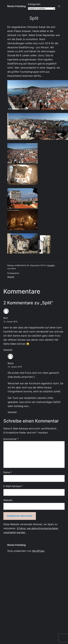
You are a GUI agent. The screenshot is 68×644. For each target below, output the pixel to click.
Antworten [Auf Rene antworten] (12, 412)
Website (8, 500)
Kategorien (34, 4)
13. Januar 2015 (15, 367)
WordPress (38, 551)
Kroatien (51, 265)
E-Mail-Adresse (13, 486)
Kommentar (11, 439)
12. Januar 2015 (10, 322)
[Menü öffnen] (59, 6)
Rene (11, 363)
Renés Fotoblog (16, 6)
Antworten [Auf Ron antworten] (8, 350)
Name (8, 472)
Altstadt (11, 277)
